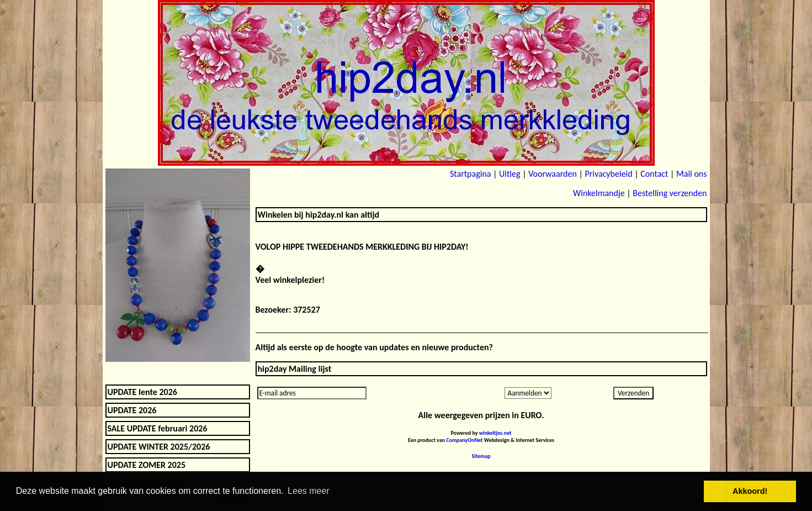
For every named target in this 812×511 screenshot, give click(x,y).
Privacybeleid (608, 174)
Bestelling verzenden (670, 193)
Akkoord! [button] (750, 491)
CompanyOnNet (464, 440)
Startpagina (470, 174)
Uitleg (510, 174)
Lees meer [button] (309, 491)
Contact (654, 174)
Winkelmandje (599, 193)
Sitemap (481, 456)
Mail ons (691, 174)
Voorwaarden (553, 174)
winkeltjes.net (495, 433)
